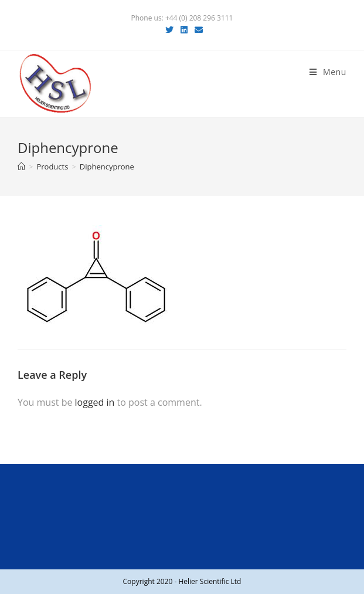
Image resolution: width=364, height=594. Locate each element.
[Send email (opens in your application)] (197, 30)
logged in (95, 402)
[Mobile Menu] (328, 72)
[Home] (21, 167)
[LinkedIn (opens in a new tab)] (184, 30)
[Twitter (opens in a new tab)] (169, 30)
